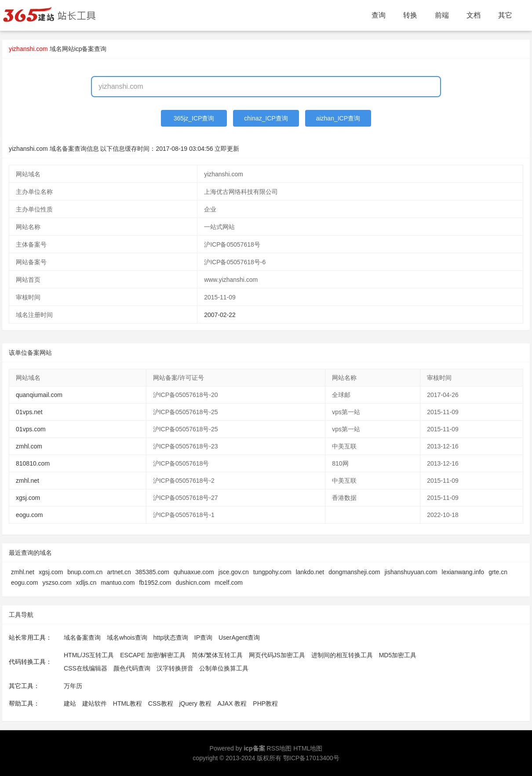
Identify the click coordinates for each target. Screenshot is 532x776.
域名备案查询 (82, 638)
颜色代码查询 (132, 668)
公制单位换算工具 (224, 668)
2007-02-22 (220, 315)
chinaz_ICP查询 (266, 118)
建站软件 (95, 703)
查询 (379, 15)
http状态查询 (171, 638)
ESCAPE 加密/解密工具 (153, 655)
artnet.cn (119, 572)
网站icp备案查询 (84, 49)
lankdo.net (310, 572)
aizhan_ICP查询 (338, 118)
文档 (474, 15)
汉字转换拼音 (175, 668)
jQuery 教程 (195, 703)
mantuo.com (118, 583)
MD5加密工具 (398, 655)
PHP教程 (265, 703)
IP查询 (203, 638)
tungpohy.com (272, 572)
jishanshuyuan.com (411, 572)
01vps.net (29, 412)
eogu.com (29, 515)
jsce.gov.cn (234, 572)
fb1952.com (155, 583)
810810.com (33, 463)
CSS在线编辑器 (86, 668)
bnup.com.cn (85, 572)
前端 (442, 15)
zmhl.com (29, 446)
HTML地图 (308, 748)
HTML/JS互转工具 (89, 655)
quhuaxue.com (194, 572)
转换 (410, 15)
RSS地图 (279, 748)
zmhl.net (27, 481)
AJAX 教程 (232, 703)
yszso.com (57, 583)
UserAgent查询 (239, 638)
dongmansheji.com (354, 572)
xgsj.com (28, 498)
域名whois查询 (127, 638)
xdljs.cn (86, 583)
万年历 (73, 686)
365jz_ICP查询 (194, 118)
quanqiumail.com (39, 395)
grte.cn (498, 572)
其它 (505, 15)
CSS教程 (161, 703)
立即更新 (227, 149)
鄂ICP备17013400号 (311, 758)
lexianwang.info (463, 572)
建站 (70, 703)
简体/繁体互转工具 (217, 655)
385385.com (152, 572)
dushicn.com (193, 583)
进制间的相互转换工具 (342, 655)
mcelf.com (229, 583)
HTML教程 (128, 703)
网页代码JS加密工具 (277, 655)
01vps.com (31, 429)
